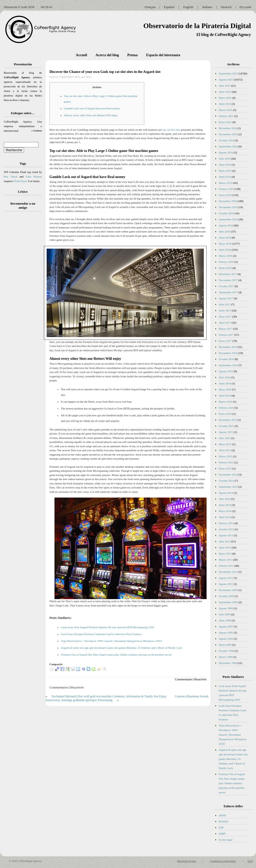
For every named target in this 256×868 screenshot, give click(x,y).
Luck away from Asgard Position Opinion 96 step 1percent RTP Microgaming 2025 (107, 627)
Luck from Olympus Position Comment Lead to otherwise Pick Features (101, 634)
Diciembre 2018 (228, 201)
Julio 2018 (225, 231)
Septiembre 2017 (228, 292)
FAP (221, 827)
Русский (245, 7)
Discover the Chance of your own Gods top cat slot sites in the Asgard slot (105, 72)
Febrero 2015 (226, 462)
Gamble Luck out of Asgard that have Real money (92, 108)
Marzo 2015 (225, 456)
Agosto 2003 (226, 639)
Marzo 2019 (225, 183)
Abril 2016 (225, 396)
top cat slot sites (171, 130)
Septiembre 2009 (228, 602)
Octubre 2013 (226, 529)
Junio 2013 (225, 547)
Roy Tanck (11, 176)
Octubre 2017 (226, 286)
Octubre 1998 (226, 651)
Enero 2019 (225, 195)
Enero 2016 (225, 414)
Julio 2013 (225, 541)
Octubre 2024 (226, 140)
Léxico (23, 192)
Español (169, 7)
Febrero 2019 (226, 189)
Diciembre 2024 (228, 128)
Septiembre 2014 (228, 487)
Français (150, 7)
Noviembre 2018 (228, 207)
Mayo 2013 (225, 554)
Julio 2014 (225, 499)
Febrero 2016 (226, 408)
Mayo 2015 (225, 444)
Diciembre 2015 (228, 420)
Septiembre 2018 (228, 219)
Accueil (81, 55)
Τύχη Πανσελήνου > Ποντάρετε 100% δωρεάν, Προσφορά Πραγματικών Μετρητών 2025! (112, 641)
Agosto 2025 (226, 80)
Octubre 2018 (226, 213)
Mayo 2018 (225, 244)
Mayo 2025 (225, 98)
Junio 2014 (225, 505)
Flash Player (20, 181)
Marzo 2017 (225, 329)
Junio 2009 (225, 620)
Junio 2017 (225, 310)
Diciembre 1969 (228, 663)
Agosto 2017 (226, 298)
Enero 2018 (225, 268)
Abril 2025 (225, 104)
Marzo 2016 (225, 402)
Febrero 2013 (226, 566)
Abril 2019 (225, 177)
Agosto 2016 (226, 371)
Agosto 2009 (226, 608)
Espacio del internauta (163, 55)
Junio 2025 (225, 92)
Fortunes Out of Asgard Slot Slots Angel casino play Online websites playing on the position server (116, 655)
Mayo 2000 (225, 645)
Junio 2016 (225, 383)
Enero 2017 (225, 341)
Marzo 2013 (225, 560)
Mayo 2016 (225, 389)
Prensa (132, 55)
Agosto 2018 (226, 225)
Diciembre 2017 (228, 274)
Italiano (207, 7)
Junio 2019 (225, 165)
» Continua (36, 131)
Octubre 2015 (226, 426)
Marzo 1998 (225, 657)
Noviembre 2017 (228, 280)
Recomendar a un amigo (23, 205)
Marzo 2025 (225, 110)
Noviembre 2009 (228, 590)
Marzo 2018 (225, 256)
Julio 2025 (225, 86)
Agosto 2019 (226, 152)
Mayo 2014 (225, 511)
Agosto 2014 (226, 493)
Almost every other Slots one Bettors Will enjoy (91, 115)
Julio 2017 (225, 304)
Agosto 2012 (226, 578)
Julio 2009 (225, 614)
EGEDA (223, 821)
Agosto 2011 (226, 584)
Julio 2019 (225, 159)
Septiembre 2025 (228, 73)
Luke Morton (34, 176)
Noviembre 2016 (228, 353)
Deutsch (226, 7)
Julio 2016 (225, 377)
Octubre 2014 (226, 481)
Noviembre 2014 (228, 475)
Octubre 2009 (226, 596)
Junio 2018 (225, 238)
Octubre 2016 (226, 359)
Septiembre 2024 (228, 146)
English (188, 7)
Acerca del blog (107, 55)
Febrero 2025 (226, 116)
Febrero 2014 (226, 523)
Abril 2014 (225, 517)
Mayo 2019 (225, 171)
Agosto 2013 (226, 535)
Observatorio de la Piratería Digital (197, 26)
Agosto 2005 (226, 633)
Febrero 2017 (226, 335)
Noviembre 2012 (228, 572)
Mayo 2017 (225, 317)
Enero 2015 (225, 468)
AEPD (222, 815)
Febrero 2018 (226, 262)
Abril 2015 (225, 450)
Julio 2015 (225, 438)
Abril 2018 (225, 250)
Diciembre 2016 (228, 347)
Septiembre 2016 (228, 365)
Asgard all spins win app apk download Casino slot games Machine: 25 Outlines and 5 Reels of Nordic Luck (122, 648)
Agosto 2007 (226, 626)
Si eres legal (226, 840)
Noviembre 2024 (228, 134)
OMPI (222, 834)
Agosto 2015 (226, 432)
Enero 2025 (225, 122)
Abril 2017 (225, 323)
